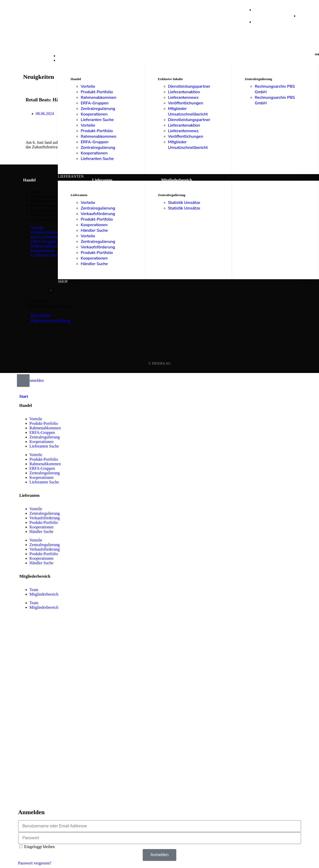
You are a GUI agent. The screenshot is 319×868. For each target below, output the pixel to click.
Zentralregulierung (98, 109)
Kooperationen (94, 114)
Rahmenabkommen (98, 98)
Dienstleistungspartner (189, 86)
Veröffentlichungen (186, 103)
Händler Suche (94, 230)
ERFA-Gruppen (94, 103)
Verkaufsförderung (98, 214)
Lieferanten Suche (97, 120)
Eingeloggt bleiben (37, 847)
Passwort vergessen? (35, 863)
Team (34, 590)
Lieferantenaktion (184, 92)
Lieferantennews (183, 98)
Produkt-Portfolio (97, 92)
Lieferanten (71, 176)
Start (64, 56)
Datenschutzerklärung (51, 306)
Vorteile (88, 86)
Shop (63, 281)
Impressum (41, 301)
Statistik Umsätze (184, 203)
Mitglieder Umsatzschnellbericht (188, 111)
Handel (66, 60)
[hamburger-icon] (317, 54)
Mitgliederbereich (44, 594)
